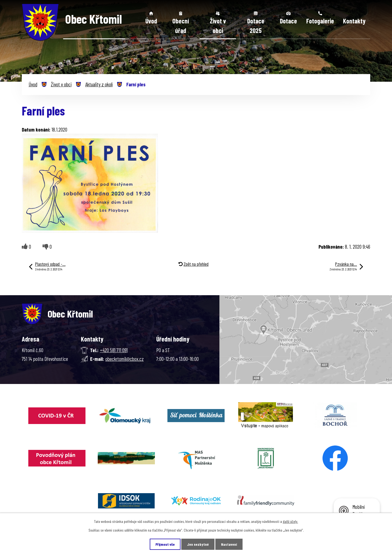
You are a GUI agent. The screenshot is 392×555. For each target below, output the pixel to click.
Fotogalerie (320, 21)
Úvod (151, 21)
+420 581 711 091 (114, 350)
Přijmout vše (165, 544)
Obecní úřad (181, 26)
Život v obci (218, 26)
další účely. (290, 521)
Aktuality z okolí (99, 84)
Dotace (288, 21)
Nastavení (229, 544)
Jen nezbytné (198, 544)
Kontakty (354, 21)
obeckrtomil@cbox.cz (125, 359)
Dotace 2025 (256, 26)
